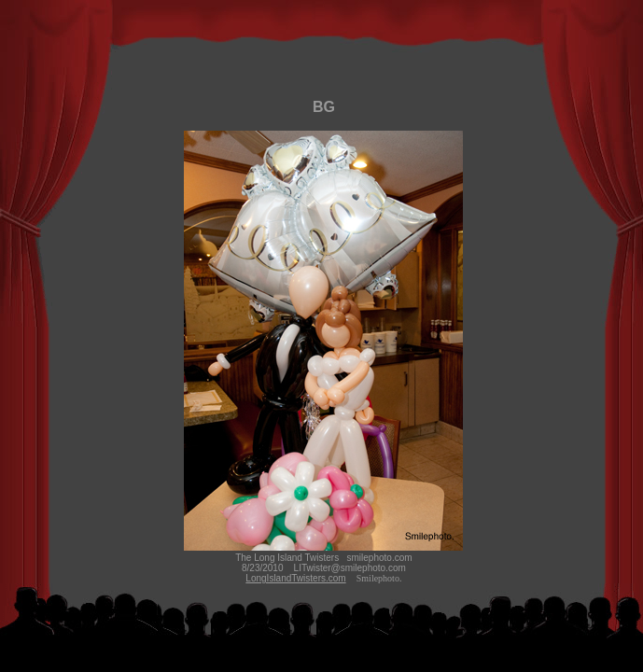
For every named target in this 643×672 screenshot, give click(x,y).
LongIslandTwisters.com (295, 578)
